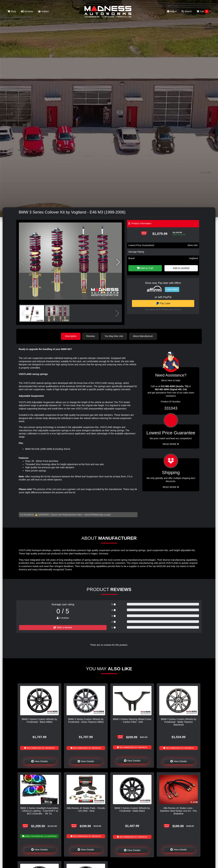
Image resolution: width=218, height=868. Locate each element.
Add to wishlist (181, 268)
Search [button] (187, 11)
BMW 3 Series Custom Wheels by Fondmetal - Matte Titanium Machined (179, 722)
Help (172, 11)
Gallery (43, 11)
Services (27, 11)
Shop (12, 11)
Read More (171, 444)
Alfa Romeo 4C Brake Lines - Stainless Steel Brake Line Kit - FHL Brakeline (179, 811)
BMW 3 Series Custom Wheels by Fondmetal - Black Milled (39, 721)
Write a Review (63, 627)
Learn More (172, 289)
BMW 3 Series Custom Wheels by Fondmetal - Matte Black (132, 809)
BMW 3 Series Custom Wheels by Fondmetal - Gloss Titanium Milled (86, 721)
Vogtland (194, 258)
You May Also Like (114, 336)
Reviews (91, 336)
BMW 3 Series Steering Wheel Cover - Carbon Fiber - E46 (132, 721)
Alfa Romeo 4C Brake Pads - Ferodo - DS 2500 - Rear (86, 809)
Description (71, 336)
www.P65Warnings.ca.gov (98, 515)
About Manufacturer (143, 336)
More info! (193, 245)
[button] (118, 262)
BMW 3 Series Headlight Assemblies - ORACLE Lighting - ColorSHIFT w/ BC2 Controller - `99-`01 (40, 811)
